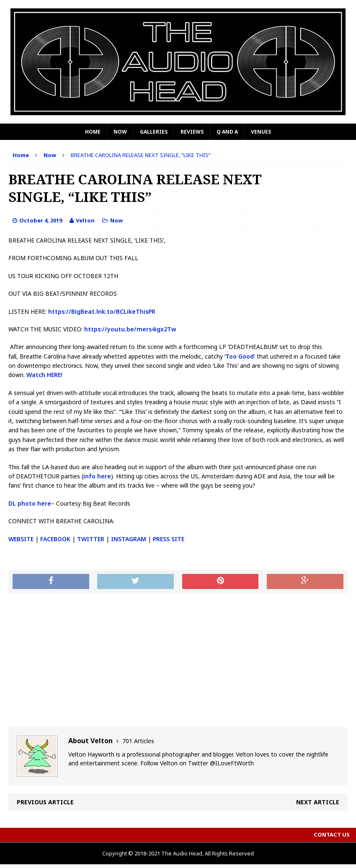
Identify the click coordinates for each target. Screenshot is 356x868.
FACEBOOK (55, 539)
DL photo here (30, 503)
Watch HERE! (44, 375)
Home (93, 132)
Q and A (227, 132)
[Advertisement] (178, 660)
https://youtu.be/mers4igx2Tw (130, 329)
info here (97, 476)
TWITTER (91, 539)
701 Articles (138, 741)
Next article (318, 802)
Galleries (154, 132)
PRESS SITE (169, 539)
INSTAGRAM (129, 539)
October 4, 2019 (41, 220)
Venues (261, 132)
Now (120, 132)
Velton (85, 220)
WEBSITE (21, 539)
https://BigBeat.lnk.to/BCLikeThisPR (102, 311)
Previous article (45, 802)
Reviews (192, 132)
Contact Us (332, 834)
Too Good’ (240, 356)
